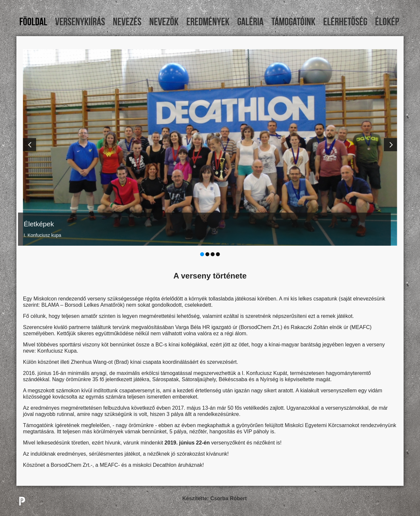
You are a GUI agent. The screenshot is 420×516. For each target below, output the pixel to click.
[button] (30, 145)
